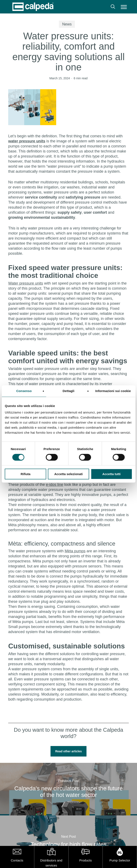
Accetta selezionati (68, 474)
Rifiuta (26, 474)
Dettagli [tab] (69, 391)
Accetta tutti (111, 474)
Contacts (17, 860)
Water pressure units (26, 283)
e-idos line (55, 485)
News (67, 24)
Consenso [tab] (24, 391)
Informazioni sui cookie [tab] (113, 391)
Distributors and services (51, 863)
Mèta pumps (75, 551)
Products (86, 860)
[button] (124, 7)
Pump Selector (120, 860)
